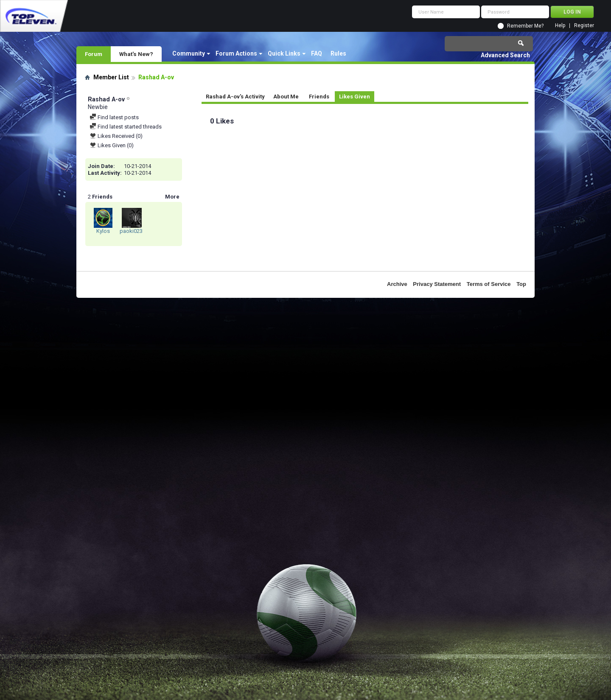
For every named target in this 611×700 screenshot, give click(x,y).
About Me (286, 97)
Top (521, 284)
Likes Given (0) (112, 145)
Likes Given (355, 97)
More (172, 197)
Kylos (103, 231)
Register (584, 26)
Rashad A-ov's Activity (235, 97)
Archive (397, 284)
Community (189, 53)
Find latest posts (114, 117)
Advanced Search (505, 55)
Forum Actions (236, 53)
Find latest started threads (126, 127)
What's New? (136, 54)
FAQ (317, 53)
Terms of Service (489, 284)
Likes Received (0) (116, 136)
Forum (94, 54)
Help (560, 26)
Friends (319, 97)
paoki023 (131, 231)
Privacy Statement (437, 284)
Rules (338, 53)
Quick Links (284, 53)
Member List (111, 77)
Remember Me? (525, 26)
